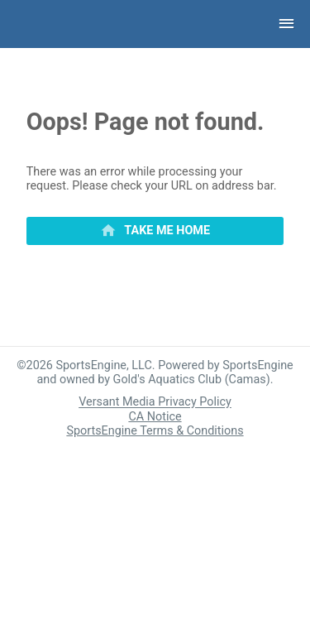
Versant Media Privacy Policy (155, 403)
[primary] (155, 231)
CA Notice (155, 417)
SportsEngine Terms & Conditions (155, 431)
